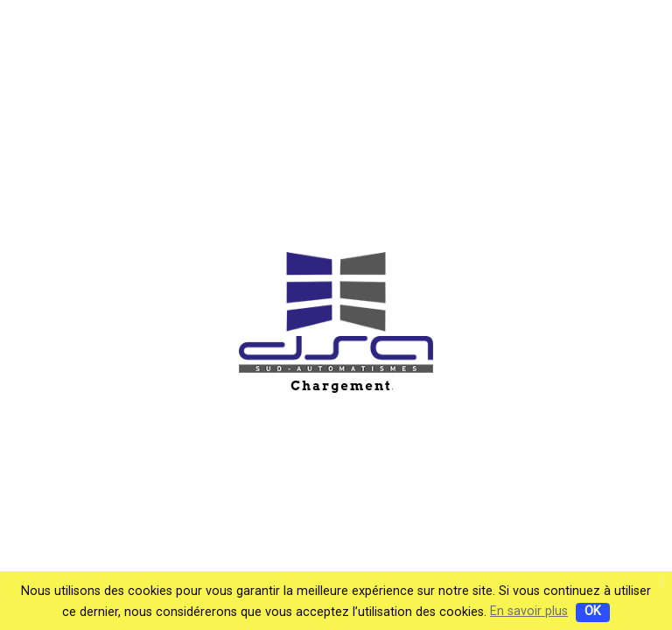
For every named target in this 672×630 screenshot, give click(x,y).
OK (593, 611)
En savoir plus (529, 611)
